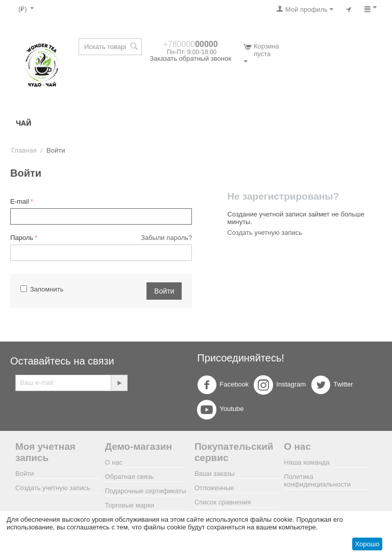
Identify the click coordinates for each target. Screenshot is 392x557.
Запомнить (42, 289)
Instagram (280, 385)
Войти (164, 291)
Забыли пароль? (166, 238)
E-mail (20, 201)
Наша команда (307, 462)
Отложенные (214, 488)
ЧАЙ (23, 123)
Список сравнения (223, 502)
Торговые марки (129, 505)
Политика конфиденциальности (317, 480)
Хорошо (367, 544)
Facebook (223, 385)
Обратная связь (129, 477)
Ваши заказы (215, 474)
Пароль (22, 238)
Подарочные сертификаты (145, 491)
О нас (114, 462)
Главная (24, 150)
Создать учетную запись (265, 233)
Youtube (220, 409)
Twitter (332, 385)
